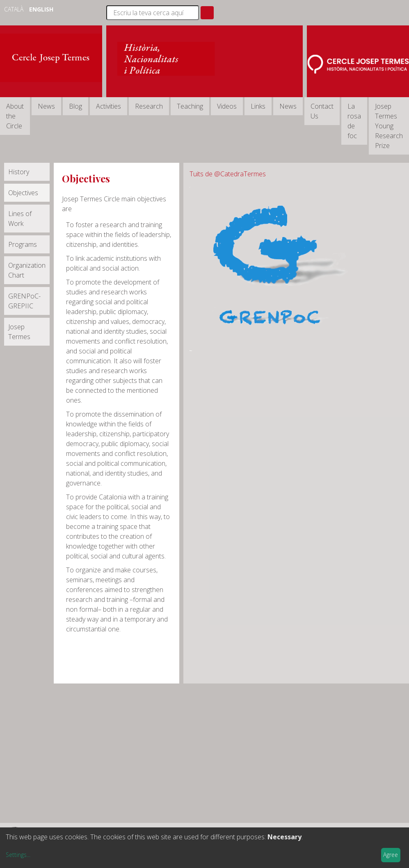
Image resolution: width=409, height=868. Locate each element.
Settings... (18, 855)
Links (258, 106)
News (46, 106)
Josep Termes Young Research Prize (389, 126)
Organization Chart (27, 270)
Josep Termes (19, 332)
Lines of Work (20, 219)
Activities (109, 106)
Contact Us (322, 111)
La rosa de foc (354, 121)
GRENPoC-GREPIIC (24, 301)
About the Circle (15, 116)
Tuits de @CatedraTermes (228, 174)
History (19, 172)
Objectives (23, 193)
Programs (23, 244)
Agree (391, 855)
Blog (75, 106)
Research (149, 106)
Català (15, 9)
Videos (227, 106)
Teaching (190, 106)
